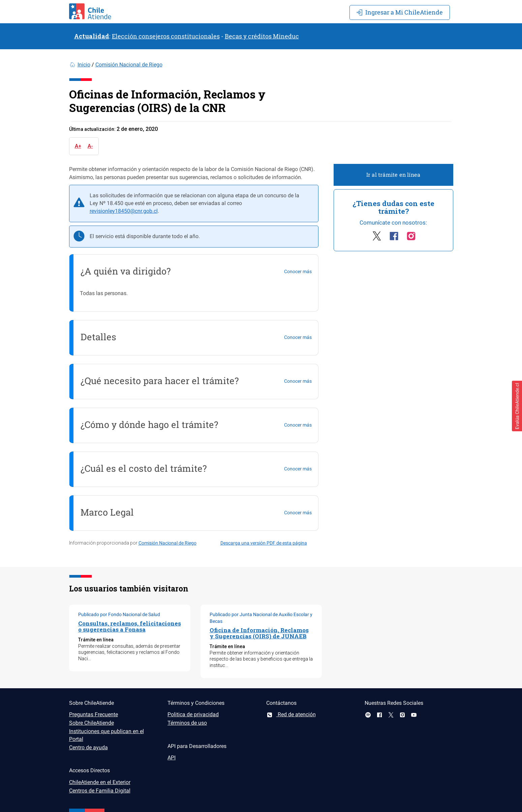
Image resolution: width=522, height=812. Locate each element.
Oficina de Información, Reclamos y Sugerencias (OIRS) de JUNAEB (259, 633)
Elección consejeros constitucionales (166, 36)
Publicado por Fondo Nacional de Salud (119, 614)
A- (90, 146)
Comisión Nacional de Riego (129, 65)
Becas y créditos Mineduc (262, 36)
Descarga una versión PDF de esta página (264, 543)
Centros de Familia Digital (100, 791)
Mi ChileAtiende (400, 12)
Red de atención (291, 714)
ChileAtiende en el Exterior (100, 782)
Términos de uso (187, 723)
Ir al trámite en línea (393, 175)
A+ (78, 146)
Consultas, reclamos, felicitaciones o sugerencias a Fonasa (130, 627)
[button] (517, 406)
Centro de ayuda (88, 747)
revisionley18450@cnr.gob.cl (124, 211)
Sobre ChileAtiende (91, 723)
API (172, 758)
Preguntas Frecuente (94, 714)
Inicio (84, 65)
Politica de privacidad (193, 714)
